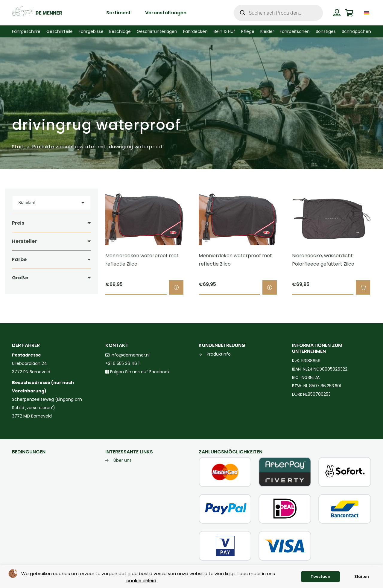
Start (18, 147)
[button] (363, 287)
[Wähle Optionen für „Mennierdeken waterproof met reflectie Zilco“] (176, 287)
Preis (18, 223)
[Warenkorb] (349, 13)
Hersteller (24, 241)
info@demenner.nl (127, 355)
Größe (20, 278)
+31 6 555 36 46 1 (122, 363)
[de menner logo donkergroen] (37, 13)
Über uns (123, 460)
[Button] (337, 13)
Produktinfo (219, 354)
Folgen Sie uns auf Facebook (139, 372)
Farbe (19, 259)
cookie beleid (141, 581)
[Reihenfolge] (51, 203)
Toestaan (320, 576)
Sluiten (362, 576)
